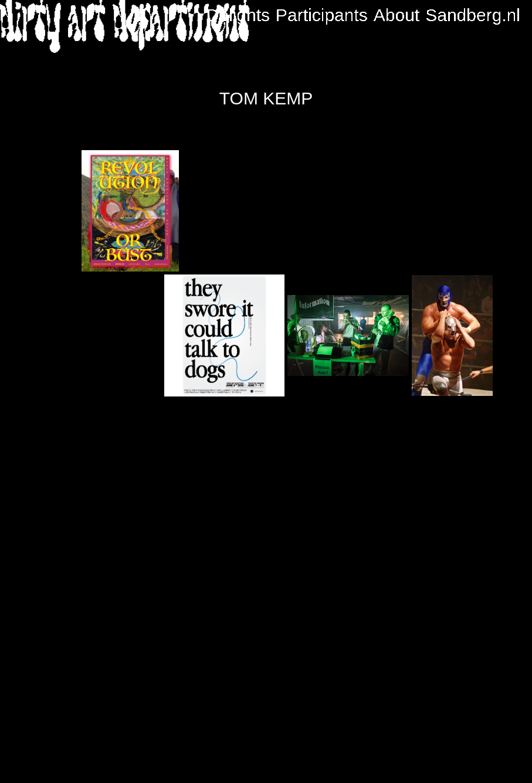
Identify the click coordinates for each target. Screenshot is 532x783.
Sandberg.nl (473, 15)
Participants (322, 15)
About (397, 15)
